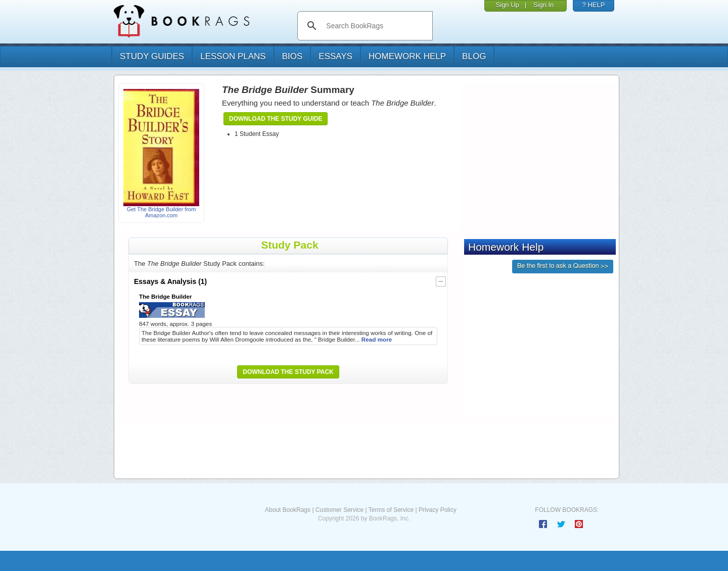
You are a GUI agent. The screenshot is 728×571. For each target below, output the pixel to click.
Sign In (543, 5)
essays (335, 56)
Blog (474, 56)
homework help (407, 56)
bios (292, 56)
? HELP (594, 5)
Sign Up (508, 5)
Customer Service (339, 510)
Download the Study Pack (288, 372)
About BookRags (288, 510)
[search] (375, 26)
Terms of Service (391, 510)
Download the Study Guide (276, 119)
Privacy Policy (438, 510)
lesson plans (233, 56)
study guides (152, 56)
